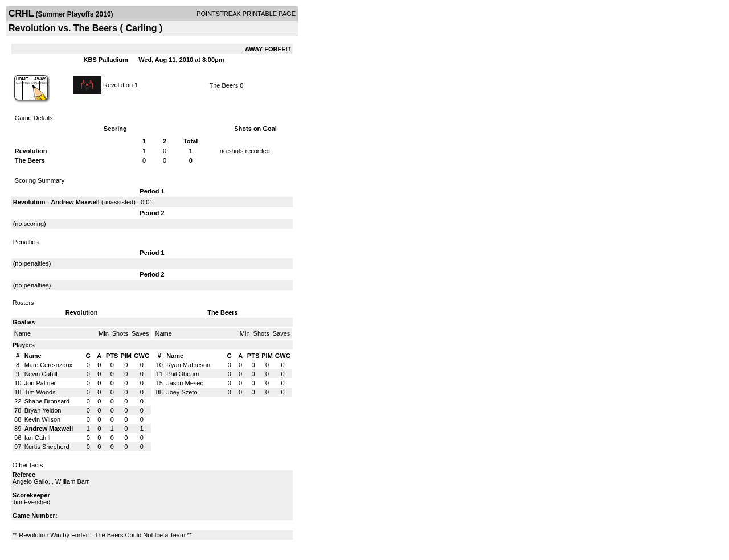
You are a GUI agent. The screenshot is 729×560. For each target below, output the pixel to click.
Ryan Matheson (188, 365)
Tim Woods (40, 392)
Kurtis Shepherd (47, 447)
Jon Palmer (40, 383)
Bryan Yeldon (43, 410)
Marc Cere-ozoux (48, 365)
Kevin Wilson (43, 419)
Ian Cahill (38, 438)
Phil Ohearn (183, 374)
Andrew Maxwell (75, 202)
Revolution (118, 84)
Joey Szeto (182, 392)
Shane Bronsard (47, 401)
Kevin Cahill (41, 374)
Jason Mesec (185, 383)
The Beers (224, 85)
